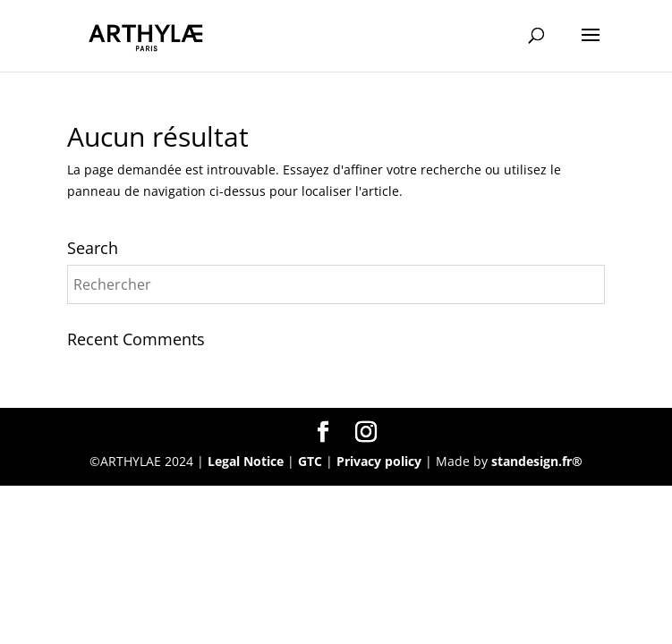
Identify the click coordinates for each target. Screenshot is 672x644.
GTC (310, 461)
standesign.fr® (537, 461)
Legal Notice (246, 461)
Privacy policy (381, 461)
